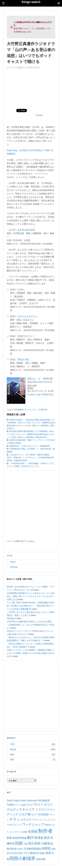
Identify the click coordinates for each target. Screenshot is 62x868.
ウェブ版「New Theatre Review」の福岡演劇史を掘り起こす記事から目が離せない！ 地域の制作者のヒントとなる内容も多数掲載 (31, 606)
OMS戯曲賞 (19, 410)
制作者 (45, 831)
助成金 (39, 838)
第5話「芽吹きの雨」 (20, 360)
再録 (12, 754)
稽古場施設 (41, 853)
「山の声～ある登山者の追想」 (22, 230)
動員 (47, 838)
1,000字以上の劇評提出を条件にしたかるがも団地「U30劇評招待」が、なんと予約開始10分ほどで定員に (31, 625)
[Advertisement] (31, 87)
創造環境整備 (20, 838)
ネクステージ (29, 820)
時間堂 (46, 849)
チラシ (15, 819)
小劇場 (45, 843)
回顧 (19, 843)
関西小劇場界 (22, 858)
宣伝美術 (34, 843)
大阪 (25, 844)
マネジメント (14, 825)
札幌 (53, 849)
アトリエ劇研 (21, 805)
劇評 (30, 838)
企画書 (24, 832)
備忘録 (20, 68)
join (35, 800)
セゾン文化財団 (40, 814)
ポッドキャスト (31, 410)
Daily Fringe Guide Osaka (20, 800)
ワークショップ (33, 824)
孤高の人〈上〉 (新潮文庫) (40, 379)
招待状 (13, 849)
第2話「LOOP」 (18, 290)
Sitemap (14, 567)
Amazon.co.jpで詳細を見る (40, 394)
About (13, 562)
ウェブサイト (35, 805)
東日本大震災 (12, 853)
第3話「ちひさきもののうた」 (25, 316)
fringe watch (31, 2)
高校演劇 (41, 859)
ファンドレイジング (46, 820)
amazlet (40, 382)
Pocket (39, 115)
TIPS (12, 744)
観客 (49, 853)
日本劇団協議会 (32, 849)
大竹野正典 (43, 410)
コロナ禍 (24, 814)
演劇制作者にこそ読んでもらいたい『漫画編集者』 (30, 446)
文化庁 (20, 849)
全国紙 (33, 831)
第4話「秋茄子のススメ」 (22, 336)
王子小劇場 (29, 853)
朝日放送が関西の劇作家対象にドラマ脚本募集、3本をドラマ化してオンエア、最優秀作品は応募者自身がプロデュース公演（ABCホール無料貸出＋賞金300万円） (30, 434)
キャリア (28, 809)
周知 (12, 760)
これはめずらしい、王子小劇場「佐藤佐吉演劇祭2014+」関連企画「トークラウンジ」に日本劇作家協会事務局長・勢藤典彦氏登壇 (30, 458)
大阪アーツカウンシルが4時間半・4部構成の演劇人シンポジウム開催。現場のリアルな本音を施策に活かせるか (31, 653)
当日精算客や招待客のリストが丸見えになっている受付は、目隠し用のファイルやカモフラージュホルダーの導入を (31, 596)
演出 (21, 853)
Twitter (11, 805)
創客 (9, 838)
